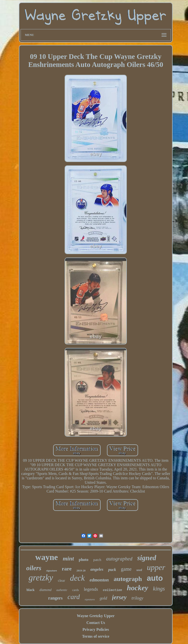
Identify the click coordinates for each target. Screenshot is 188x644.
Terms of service (96, 636)
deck (77, 578)
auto (155, 578)
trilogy (137, 598)
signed (147, 558)
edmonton (99, 580)
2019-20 (81, 570)
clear (62, 580)
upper (156, 567)
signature (52, 570)
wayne (47, 557)
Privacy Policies (96, 629)
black (30, 590)
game (126, 569)
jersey (119, 597)
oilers (34, 568)
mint (68, 558)
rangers (55, 598)
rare (67, 569)
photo (84, 560)
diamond (45, 590)
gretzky (41, 578)
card (74, 597)
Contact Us (96, 623)
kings (159, 589)
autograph (128, 579)
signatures (90, 599)
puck (112, 570)
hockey (137, 588)
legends (91, 589)
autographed (119, 559)
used (139, 570)
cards (76, 590)
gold (103, 598)
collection (112, 590)
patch (97, 560)
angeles (97, 569)
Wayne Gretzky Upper (96, 616)
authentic (62, 590)
